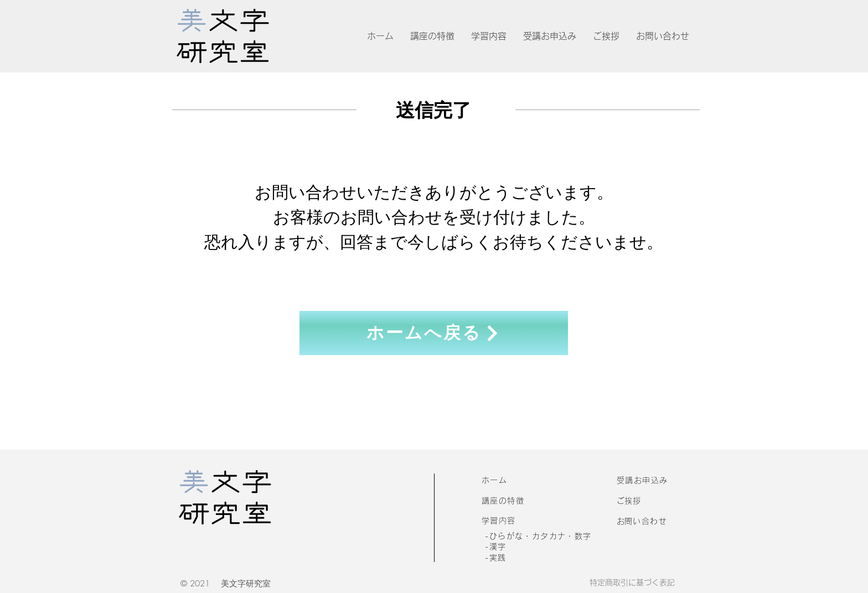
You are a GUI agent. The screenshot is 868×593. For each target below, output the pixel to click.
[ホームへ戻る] (434, 333)
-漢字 (495, 547)
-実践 (495, 558)
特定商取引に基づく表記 (632, 582)
